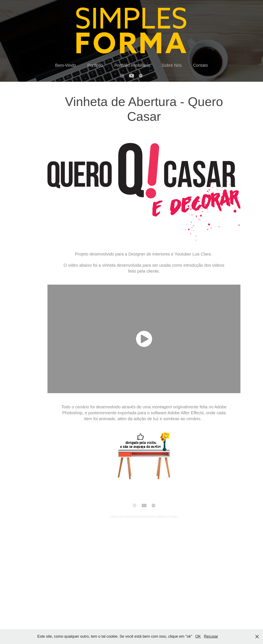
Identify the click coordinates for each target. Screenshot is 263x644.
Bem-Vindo (65, 65)
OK (198, 636)
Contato (201, 65)
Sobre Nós (172, 65)
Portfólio (95, 65)
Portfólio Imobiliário (132, 65)
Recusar (211, 636)
